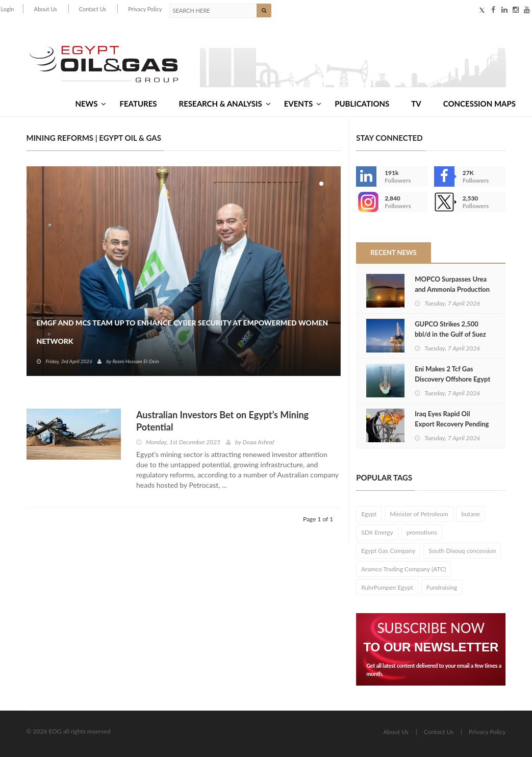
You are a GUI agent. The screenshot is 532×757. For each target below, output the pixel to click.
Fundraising (442, 587)
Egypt (369, 514)
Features (138, 104)
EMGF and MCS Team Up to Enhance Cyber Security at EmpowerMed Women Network (183, 332)
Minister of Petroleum (419, 514)
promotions (422, 532)
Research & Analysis (225, 104)
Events (303, 104)
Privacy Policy (145, 9)
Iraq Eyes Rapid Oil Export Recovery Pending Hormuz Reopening (452, 424)
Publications (362, 104)
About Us (45, 9)
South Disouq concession (462, 551)
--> (366, 202)
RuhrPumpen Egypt (387, 587)
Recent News (393, 253)
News (91, 104)
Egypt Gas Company (388, 551)
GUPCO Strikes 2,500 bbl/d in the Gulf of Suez (450, 329)
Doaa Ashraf (259, 442)
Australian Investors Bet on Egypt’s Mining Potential (222, 421)
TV (416, 104)
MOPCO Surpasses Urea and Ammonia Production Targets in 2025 (452, 289)
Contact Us (93, 9)
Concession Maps (479, 104)
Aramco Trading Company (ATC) (403, 569)
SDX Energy (377, 532)
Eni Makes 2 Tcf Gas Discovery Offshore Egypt (452, 374)
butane (471, 514)
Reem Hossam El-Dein (135, 361)
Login (8, 9)
